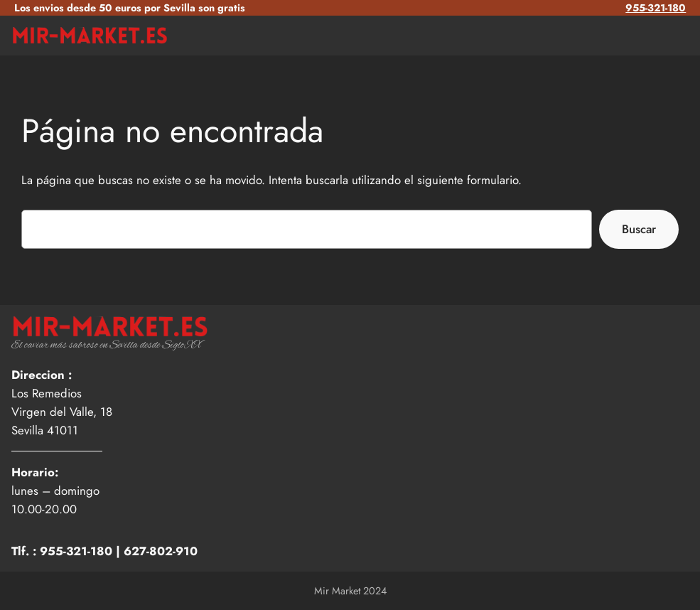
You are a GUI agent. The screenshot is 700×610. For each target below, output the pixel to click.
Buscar (639, 229)
